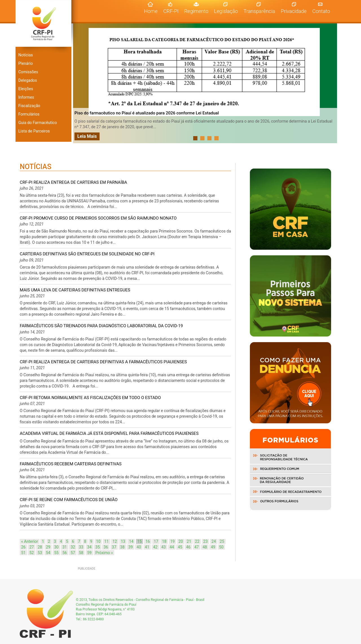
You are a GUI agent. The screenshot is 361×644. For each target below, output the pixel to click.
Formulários (29, 114)
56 (65, 553)
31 (65, 547)
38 (122, 547)
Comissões (28, 72)
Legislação (226, 11)
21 (189, 541)
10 (98, 541)
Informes (26, 97)
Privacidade (294, 11)
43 (164, 547)
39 (131, 547)
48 (205, 547)
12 (115, 541)
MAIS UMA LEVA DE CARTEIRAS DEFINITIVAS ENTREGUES (75, 290)
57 (73, 553)
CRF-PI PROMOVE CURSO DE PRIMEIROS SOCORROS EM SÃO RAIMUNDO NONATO (98, 218)
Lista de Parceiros (34, 131)
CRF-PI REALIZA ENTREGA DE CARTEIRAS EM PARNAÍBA (73, 182)
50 (221, 547)
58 (81, 553)
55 (56, 553)
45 (180, 547)
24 (214, 541)
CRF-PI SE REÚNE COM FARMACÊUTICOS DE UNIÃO (69, 500)
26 (23, 547)
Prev (80, 83)
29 (48, 547)
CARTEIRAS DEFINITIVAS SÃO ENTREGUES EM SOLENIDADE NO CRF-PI (87, 254)
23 (206, 541)
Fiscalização (29, 106)
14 (131, 541)
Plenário (26, 63)
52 (32, 553)
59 (89, 553)
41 (147, 547)
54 (48, 553)
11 (107, 541)
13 (123, 541)
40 (139, 547)
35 (98, 547)
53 (40, 553)
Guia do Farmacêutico (38, 123)
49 (213, 547)
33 (81, 547)
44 (172, 547)
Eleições (26, 89)
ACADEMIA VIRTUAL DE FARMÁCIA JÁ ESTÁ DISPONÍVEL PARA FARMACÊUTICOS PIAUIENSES (109, 433)
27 (32, 547)
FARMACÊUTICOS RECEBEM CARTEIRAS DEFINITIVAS (71, 464)
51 (23, 553)
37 (114, 547)
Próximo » (104, 553)
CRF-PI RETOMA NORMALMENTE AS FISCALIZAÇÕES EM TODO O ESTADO (90, 398)
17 (156, 541)
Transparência (259, 11)
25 (222, 541)
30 (56, 547)
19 (173, 541)
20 (181, 541)
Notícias (26, 55)
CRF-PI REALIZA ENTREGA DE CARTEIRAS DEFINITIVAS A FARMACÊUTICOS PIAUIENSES (103, 362)
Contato (321, 11)
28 (40, 547)
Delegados (28, 80)
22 (197, 541)
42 (155, 547)
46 (188, 547)
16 (148, 541)
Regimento (196, 11)
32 (73, 547)
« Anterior (30, 541)
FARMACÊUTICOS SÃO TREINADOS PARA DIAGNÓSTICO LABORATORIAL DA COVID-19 (101, 326)
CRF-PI (171, 11)
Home (152, 11)
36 (106, 547)
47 (197, 547)
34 (89, 547)
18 (164, 541)
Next (331, 83)
